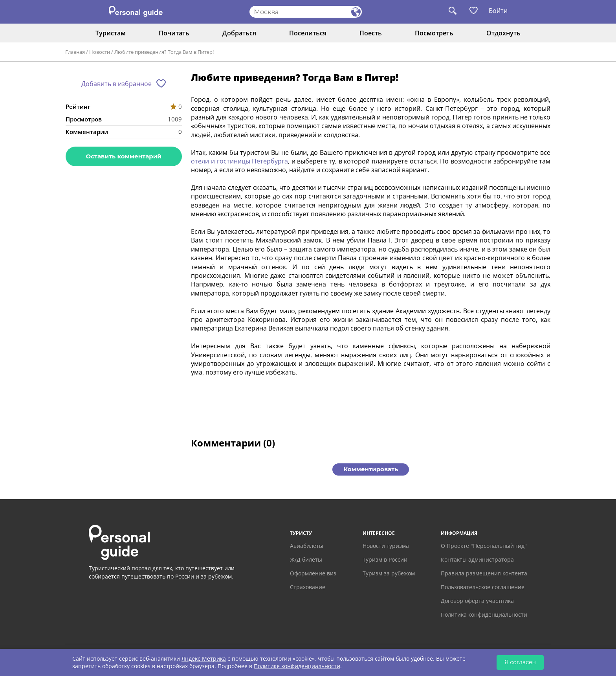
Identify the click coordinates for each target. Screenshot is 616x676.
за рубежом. (217, 576)
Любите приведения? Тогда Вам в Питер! (164, 52)
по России (181, 576)
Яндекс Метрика (204, 659)
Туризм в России (385, 559)
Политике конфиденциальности (297, 666)
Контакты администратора (477, 559)
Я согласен (520, 662)
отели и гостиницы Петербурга (239, 161)
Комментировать (371, 469)
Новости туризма (386, 546)
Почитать (174, 33)
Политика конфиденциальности (484, 614)
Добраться (239, 33)
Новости (100, 52)
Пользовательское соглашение (483, 587)
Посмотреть (434, 33)
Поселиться (308, 33)
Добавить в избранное (116, 84)
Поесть (371, 33)
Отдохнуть (503, 33)
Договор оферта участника (477, 601)
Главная (75, 52)
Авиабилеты (307, 546)
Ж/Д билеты (306, 559)
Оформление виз (313, 573)
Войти (498, 11)
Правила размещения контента (484, 573)
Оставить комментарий (124, 156)
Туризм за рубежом (389, 573)
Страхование (308, 587)
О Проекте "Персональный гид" (484, 546)
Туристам (111, 33)
